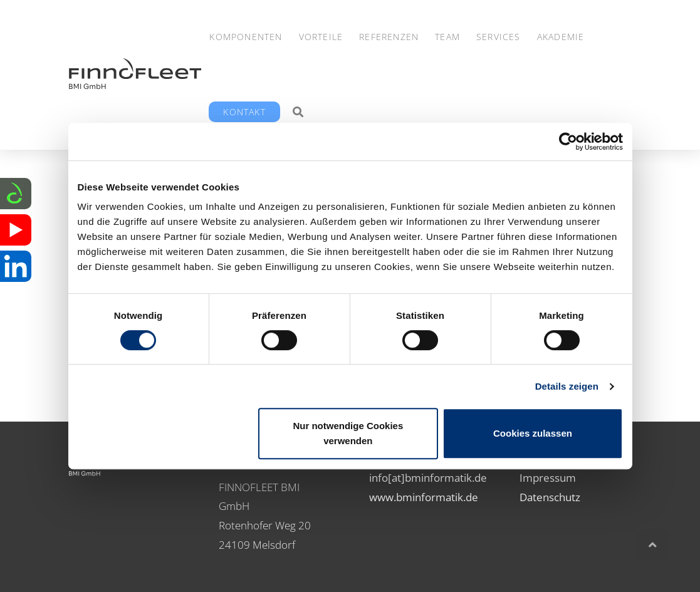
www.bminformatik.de (424, 497)
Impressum (548, 478)
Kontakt (244, 112)
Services (499, 37)
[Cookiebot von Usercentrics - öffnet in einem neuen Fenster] (568, 142)
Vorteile (321, 37)
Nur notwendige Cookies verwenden (348, 433)
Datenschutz (550, 497)
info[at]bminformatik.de (428, 478)
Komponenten (246, 37)
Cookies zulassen (533, 433)
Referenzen (389, 37)
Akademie (561, 37)
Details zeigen (567, 386)
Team (447, 37)
